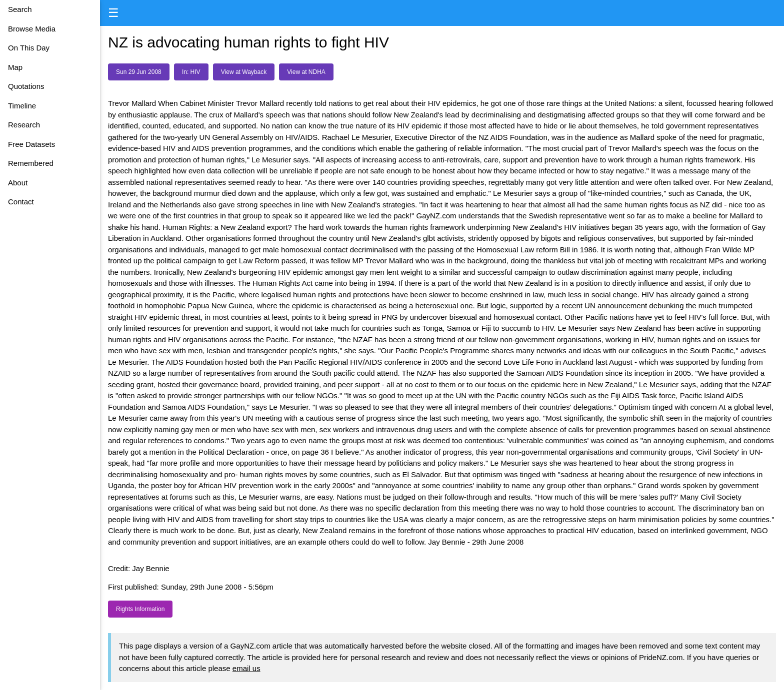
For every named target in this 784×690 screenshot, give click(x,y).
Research (24, 125)
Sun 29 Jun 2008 (139, 72)
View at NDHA (306, 72)
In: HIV (191, 72)
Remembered (31, 163)
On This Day (29, 48)
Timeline (22, 106)
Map (15, 67)
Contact (21, 202)
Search (20, 9)
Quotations (26, 86)
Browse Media (32, 29)
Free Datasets (31, 144)
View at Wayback (244, 72)
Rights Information (140, 609)
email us (246, 668)
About (18, 183)
